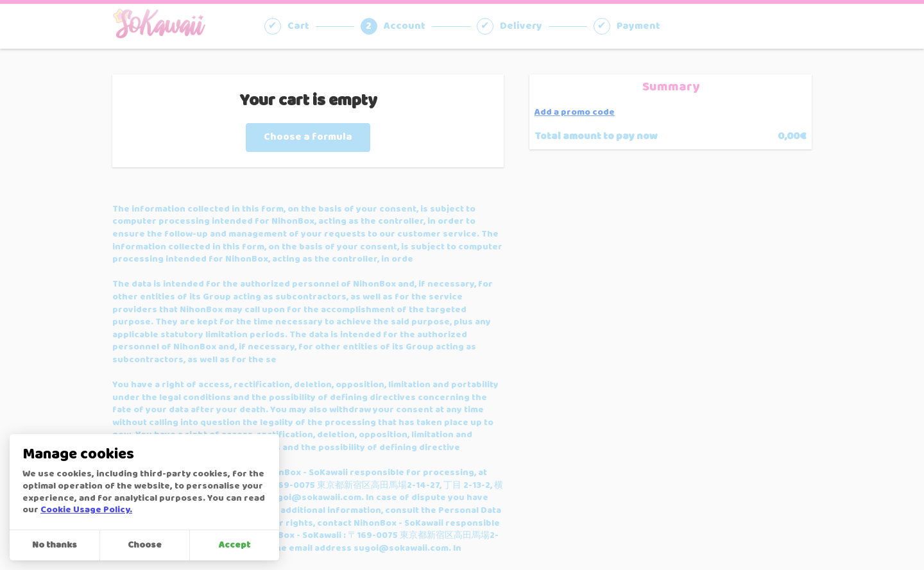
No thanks (55, 545)
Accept (235, 545)
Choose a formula (308, 137)
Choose (145, 545)
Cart (298, 26)
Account (405, 26)
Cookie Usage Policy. (86, 510)
